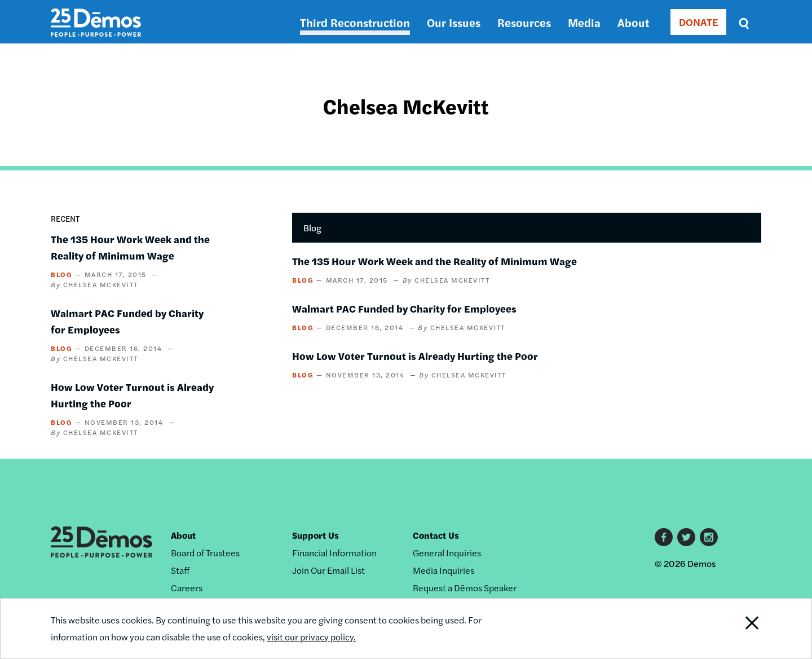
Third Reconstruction (355, 22)
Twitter (686, 537)
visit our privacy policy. (311, 637)
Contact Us (436, 535)
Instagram (709, 537)
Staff (180, 570)
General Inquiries (447, 553)
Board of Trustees (205, 553)
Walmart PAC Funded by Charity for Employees (404, 308)
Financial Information (334, 553)
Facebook (664, 537)
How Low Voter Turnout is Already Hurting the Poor (415, 356)
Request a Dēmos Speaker (465, 588)
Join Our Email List (328, 570)
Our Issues (454, 22)
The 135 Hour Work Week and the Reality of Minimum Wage (434, 261)
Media (584, 22)
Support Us (315, 535)
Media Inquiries (443, 570)
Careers (187, 588)
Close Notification (738, 629)
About (633, 22)
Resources (524, 22)
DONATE (698, 22)
